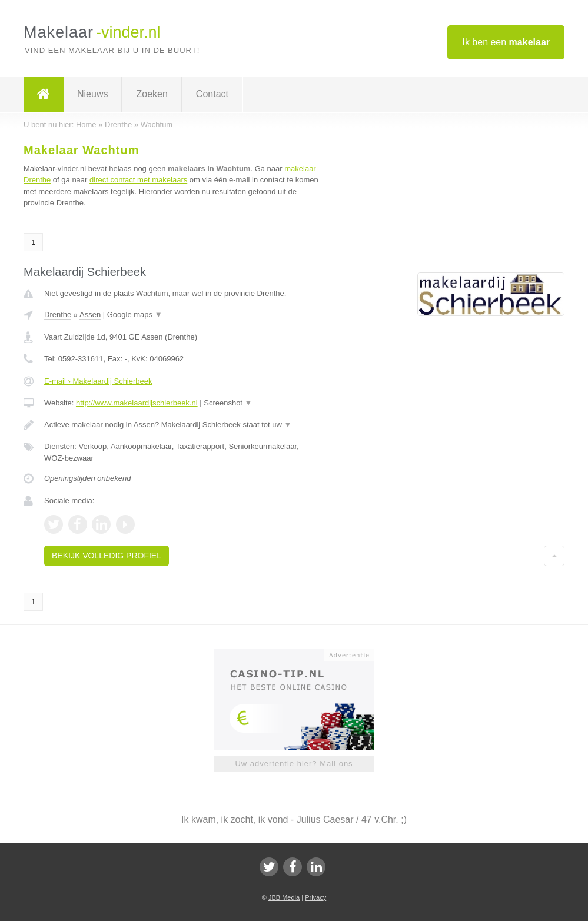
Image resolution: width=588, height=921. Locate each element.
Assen (90, 315)
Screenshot (228, 403)
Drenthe (58, 315)
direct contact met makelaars (138, 180)
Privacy (315, 897)
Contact (212, 94)
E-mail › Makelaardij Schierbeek (98, 381)
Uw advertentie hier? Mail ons (294, 764)
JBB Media (284, 897)
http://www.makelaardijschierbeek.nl (137, 403)
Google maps (135, 315)
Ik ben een (506, 42)
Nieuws (92, 94)
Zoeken (152, 94)
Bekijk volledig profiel (107, 556)
